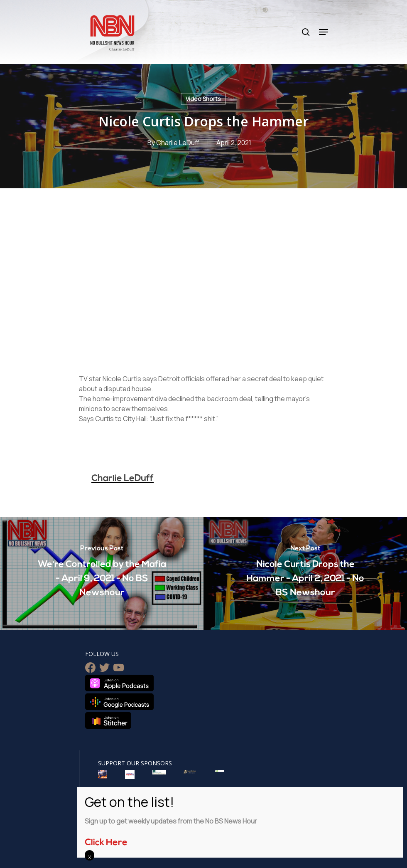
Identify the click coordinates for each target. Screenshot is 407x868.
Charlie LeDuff (178, 143)
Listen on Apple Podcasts (119, 683)
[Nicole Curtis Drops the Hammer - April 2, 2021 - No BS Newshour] (305, 573)
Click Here (106, 843)
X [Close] (89, 857)
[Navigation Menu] (324, 32)
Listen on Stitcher (108, 720)
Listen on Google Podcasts (119, 702)
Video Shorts (203, 99)
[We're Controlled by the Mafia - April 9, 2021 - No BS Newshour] (102, 573)
